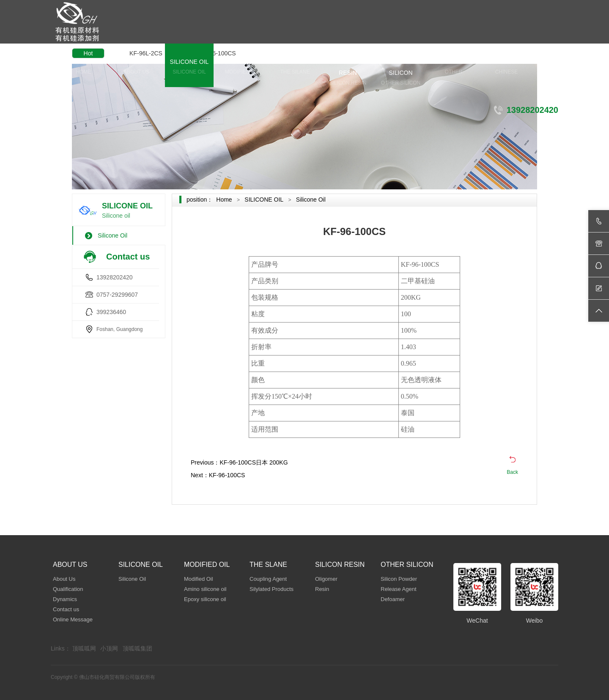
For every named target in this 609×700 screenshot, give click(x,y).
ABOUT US (136, 67)
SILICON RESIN (348, 73)
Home (224, 200)
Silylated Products (272, 589)
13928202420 (115, 277)
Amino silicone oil (205, 589)
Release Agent (399, 589)
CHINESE (506, 67)
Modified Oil (199, 579)
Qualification (68, 589)
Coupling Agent (268, 579)
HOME (84, 67)
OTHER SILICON (401, 73)
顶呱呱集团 (137, 648)
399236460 (111, 312)
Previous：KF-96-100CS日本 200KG (239, 462)
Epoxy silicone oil (205, 599)
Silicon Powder (399, 579)
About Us (64, 579)
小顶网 (109, 648)
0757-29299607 (117, 295)
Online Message (73, 619)
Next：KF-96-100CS (218, 475)
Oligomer (326, 579)
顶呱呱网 (84, 648)
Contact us (66, 609)
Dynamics (65, 599)
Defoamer (393, 599)
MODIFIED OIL (242, 67)
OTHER (454, 67)
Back (512, 472)
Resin (322, 589)
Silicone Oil (112, 235)
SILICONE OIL (189, 67)
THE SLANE (295, 67)
